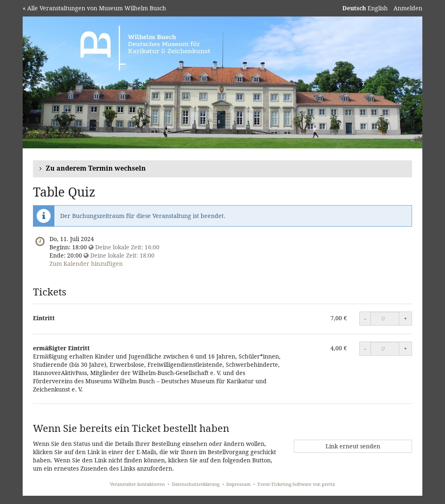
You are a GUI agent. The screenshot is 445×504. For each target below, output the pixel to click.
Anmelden (408, 8)
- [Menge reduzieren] (365, 318)
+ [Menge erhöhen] (405, 318)
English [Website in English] (378, 8)
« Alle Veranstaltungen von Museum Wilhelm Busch (94, 8)
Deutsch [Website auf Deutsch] (354, 8)
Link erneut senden (353, 446)
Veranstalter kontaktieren (137, 484)
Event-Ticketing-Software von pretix (296, 484)
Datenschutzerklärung (196, 484)
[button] (222, 169)
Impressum (238, 484)
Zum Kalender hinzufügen (86, 264)
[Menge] (385, 319)
